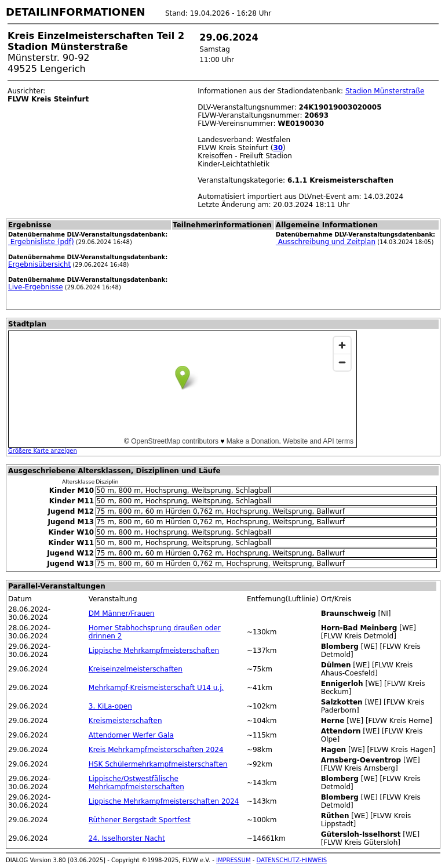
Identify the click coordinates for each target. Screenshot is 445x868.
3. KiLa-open (110, 706)
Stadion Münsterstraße (385, 91)
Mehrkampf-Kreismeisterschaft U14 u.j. (156, 688)
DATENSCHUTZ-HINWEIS (292, 860)
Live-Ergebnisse (36, 287)
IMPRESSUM (234, 860)
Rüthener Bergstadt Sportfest (140, 820)
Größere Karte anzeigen (43, 451)
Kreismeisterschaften (125, 721)
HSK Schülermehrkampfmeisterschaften (158, 764)
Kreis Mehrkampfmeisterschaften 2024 (156, 750)
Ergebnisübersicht (39, 264)
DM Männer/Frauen (122, 613)
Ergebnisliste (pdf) (41, 242)
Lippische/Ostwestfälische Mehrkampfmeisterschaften (136, 783)
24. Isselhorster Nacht (127, 838)
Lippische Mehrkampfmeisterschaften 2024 (164, 801)
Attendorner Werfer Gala (131, 735)
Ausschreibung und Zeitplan (326, 242)
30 (278, 148)
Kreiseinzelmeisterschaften (136, 669)
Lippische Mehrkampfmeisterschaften (154, 651)
